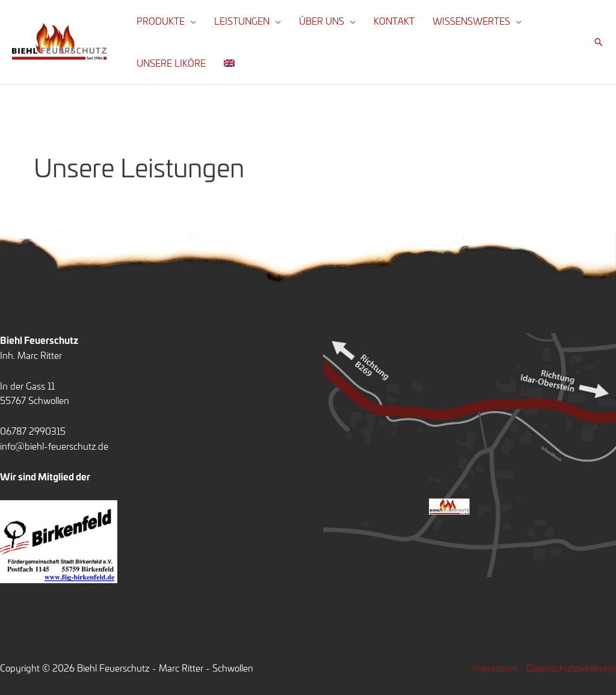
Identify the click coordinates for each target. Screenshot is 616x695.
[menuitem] (229, 63)
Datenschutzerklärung (571, 668)
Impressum (495, 668)
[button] (599, 42)
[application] (190, 21)
